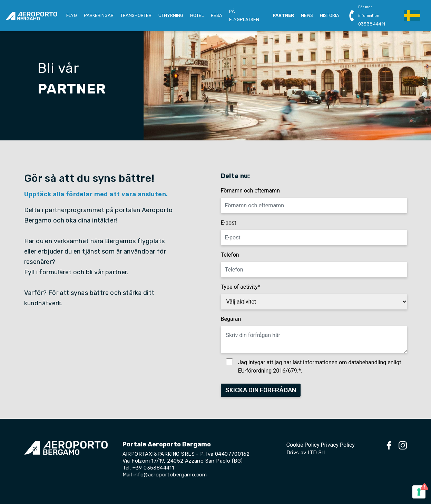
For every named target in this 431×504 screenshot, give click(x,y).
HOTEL (197, 15)
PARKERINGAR (99, 15)
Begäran (231, 319)
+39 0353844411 (153, 468)
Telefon (230, 255)
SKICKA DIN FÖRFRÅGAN (261, 390)
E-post (229, 223)
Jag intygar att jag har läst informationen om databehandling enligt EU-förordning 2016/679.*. (320, 367)
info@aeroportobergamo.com (170, 475)
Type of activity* (241, 287)
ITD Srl (316, 453)
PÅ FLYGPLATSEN (244, 15)
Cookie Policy (303, 445)
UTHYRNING (171, 15)
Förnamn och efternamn (250, 191)
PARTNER (283, 15)
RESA (217, 15)
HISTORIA (330, 15)
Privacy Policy (338, 445)
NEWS (307, 15)
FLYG (72, 15)
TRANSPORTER (136, 15)
